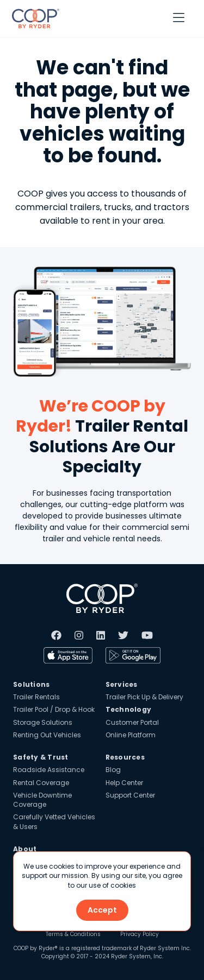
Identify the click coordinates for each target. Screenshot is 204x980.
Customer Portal (132, 722)
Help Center (124, 783)
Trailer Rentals (36, 697)
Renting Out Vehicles (47, 735)
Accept (102, 910)
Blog (113, 770)
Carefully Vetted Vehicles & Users (54, 821)
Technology (129, 709)
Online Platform (131, 735)
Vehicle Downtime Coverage (42, 800)
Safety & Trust (41, 757)
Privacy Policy (140, 934)
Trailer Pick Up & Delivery (144, 697)
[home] (33, 18)
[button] (179, 18)
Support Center (130, 795)
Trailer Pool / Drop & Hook (54, 709)
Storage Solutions (43, 722)
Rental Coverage (41, 783)
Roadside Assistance (49, 770)
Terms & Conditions (73, 934)
